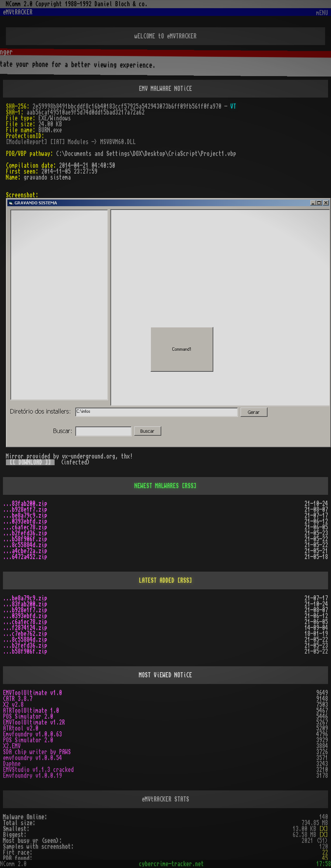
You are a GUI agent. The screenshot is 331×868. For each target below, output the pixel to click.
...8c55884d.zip (25, 545)
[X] (324, 829)
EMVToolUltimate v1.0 (32, 693)
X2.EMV (12, 746)
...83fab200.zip (25, 504)
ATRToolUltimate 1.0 (31, 711)
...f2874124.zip (25, 628)
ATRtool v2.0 (21, 728)
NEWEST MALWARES (157, 486)
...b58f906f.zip (25, 539)
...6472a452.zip (25, 557)
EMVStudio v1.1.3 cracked (38, 770)
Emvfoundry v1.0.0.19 (32, 776)
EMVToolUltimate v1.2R (34, 722)
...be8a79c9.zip (25, 515)
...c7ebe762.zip (25, 634)
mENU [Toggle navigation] (322, 13)
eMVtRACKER (18, 12)
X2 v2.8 (13, 705)
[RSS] (189, 486)
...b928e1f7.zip (25, 510)
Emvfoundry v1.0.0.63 (32, 734)
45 (325, 858)
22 (325, 852)
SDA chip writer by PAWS (37, 752)
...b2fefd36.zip (25, 533)
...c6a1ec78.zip (25, 527)
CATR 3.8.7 (18, 699)
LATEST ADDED (157, 581)
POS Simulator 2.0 (28, 716)
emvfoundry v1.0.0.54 (32, 758)
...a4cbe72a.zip (25, 551)
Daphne (12, 764)
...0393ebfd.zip (25, 521)
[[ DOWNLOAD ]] (30, 462)
